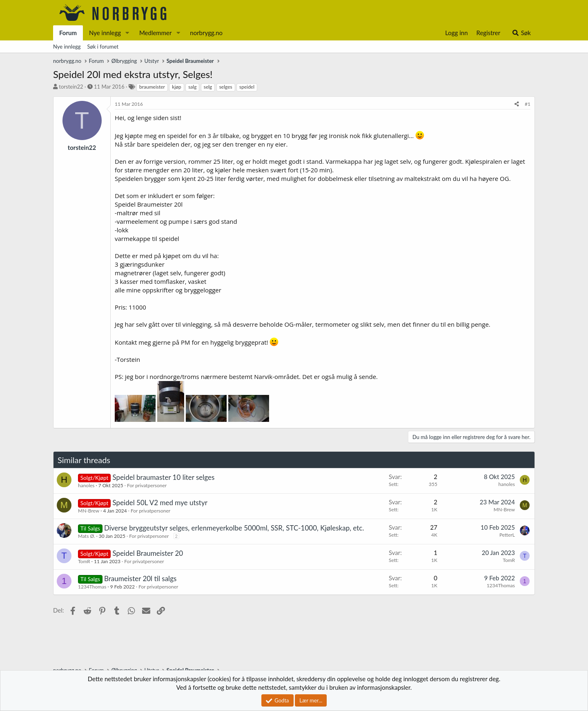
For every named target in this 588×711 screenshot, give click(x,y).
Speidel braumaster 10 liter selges (164, 477)
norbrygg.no (206, 33)
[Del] (517, 104)
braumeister (152, 87)
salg (192, 87)
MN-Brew (89, 511)
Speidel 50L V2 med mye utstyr (160, 503)
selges (226, 87)
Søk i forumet (103, 47)
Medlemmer (156, 33)
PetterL (507, 535)
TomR (84, 561)
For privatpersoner (147, 485)
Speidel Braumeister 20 (148, 553)
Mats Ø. (87, 536)
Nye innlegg (105, 33)
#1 (528, 104)
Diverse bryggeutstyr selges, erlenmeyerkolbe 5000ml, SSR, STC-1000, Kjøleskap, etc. (234, 528)
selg (208, 87)
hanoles (86, 485)
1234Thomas (92, 587)
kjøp (177, 87)
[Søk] (521, 33)
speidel (247, 87)
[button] (127, 33)
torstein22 (71, 87)
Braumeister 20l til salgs (140, 578)
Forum (68, 33)
